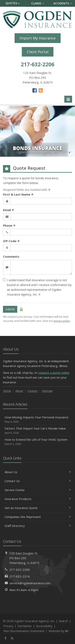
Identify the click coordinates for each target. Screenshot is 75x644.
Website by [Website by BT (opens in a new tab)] (59, 631)
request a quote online (54, 373)
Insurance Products (37, 499)
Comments (11, 256)
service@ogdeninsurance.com (30, 583)
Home (7, 391)
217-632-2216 (20, 576)
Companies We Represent (37, 517)
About (19, 391)
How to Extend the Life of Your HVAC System (37, 442)
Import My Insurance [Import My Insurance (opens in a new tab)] (38, 38)
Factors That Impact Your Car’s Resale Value (37, 431)
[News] (41, 90)
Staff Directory (37, 526)
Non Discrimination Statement (24, 631)
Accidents (62, 3)
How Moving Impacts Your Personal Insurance (37, 419)
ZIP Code (11, 241)
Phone (9, 225)
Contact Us (37, 481)
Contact (32, 391)
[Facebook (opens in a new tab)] (34, 90)
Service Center (37, 490)
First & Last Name (18, 194)
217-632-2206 (20, 570)
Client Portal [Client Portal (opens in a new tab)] (38, 52)
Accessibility (44, 626)
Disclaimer (25, 626)
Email (9, 210)
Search (63, 621)
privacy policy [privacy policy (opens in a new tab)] (62, 321)
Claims (37, 3)
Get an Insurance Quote (37, 508)
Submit (10, 309)
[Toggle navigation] (68, 99)
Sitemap (47, 391)
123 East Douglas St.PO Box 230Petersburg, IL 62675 (24, 558)
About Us (37, 472)
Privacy (8, 626)
